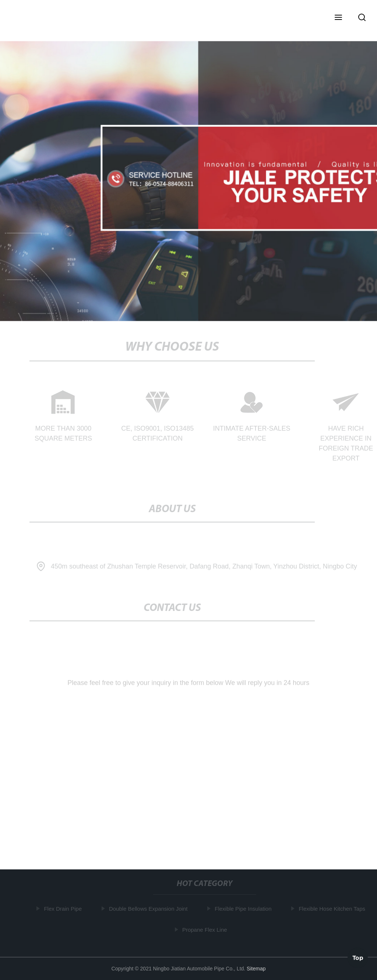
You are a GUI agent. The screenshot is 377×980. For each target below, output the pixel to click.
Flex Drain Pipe (64, 909)
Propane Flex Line (206, 929)
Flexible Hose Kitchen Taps (333, 909)
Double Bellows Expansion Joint (149, 909)
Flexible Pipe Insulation (244, 909)
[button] (338, 18)
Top (358, 958)
